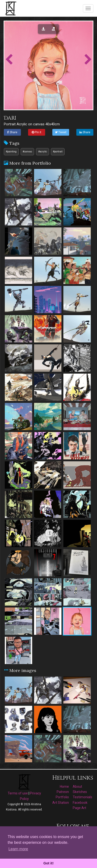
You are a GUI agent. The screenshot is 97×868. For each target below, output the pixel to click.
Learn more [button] (18, 849)
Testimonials (82, 797)
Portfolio (62, 797)
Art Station (61, 803)
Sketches (80, 792)
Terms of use (18, 793)
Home (64, 787)
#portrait (58, 152)
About (77, 787)
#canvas (27, 152)
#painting (11, 152)
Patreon (63, 792)
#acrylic (43, 152)
